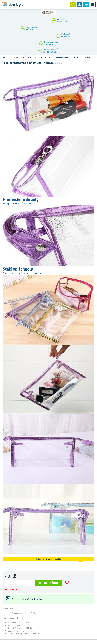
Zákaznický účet (80, 7)
